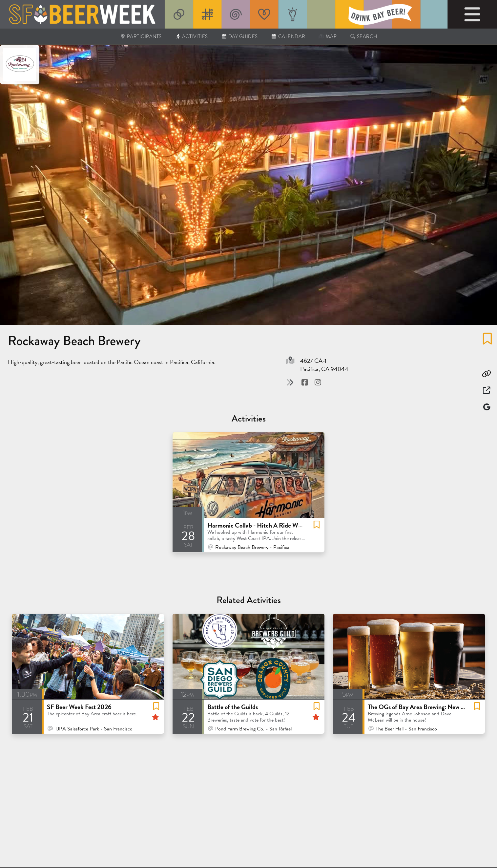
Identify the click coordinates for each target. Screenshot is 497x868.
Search (363, 36)
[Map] (487, 407)
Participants (141, 36)
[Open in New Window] (487, 391)
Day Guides (239, 36)
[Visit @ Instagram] (318, 383)
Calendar (288, 36)
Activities (191, 36)
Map (328, 36)
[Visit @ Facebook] (305, 383)
